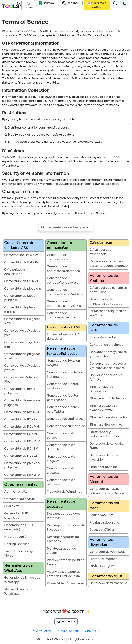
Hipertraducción (16, 537)
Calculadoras (101, 243)
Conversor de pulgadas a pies (22, 333)
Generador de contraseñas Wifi (59, 257)
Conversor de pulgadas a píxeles (22, 368)
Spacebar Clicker (102, 530)
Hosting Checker (16, 544)
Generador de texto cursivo (61, 436)
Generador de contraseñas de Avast (62, 280)
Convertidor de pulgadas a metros (22, 356)
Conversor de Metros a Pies (21, 380)
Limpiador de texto (103, 467)
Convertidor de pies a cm (23, 289)
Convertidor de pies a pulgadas (20, 298)
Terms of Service (68, 631)
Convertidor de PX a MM (22, 427)
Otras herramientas (21, 485)
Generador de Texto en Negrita (63, 363)
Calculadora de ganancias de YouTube (108, 290)
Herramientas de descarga (61, 504)
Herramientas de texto (104, 328)
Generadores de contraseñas (61, 245)
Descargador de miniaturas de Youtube (106, 302)
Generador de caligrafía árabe (107, 446)
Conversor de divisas (19, 499)
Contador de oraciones (106, 345)
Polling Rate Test (101, 515)
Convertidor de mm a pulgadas (20, 391)
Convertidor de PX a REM (22, 441)
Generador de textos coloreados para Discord (107, 491)
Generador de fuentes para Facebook (63, 398)
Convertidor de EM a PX (21, 281)
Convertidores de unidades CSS (19, 245)
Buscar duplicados (103, 337)
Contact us (93, 631)
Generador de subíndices (65, 419)
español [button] (65, 622)
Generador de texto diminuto (61, 447)
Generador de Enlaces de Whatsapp (22, 580)
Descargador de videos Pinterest (64, 516)
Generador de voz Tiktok (107, 552)
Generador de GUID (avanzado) (19, 527)
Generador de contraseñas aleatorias (63, 269)
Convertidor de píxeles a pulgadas (22, 465)
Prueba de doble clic (104, 523)
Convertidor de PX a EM (21, 449)
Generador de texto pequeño (61, 482)
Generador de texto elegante (61, 459)
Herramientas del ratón (104, 506)
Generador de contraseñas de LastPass (65, 304)
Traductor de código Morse (19, 554)
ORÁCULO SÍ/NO (102, 566)
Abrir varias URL (16, 492)
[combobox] (66, 227)
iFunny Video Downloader (65, 584)
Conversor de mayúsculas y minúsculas (108, 354)
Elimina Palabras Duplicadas (101, 389)
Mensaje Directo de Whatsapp (18, 592)
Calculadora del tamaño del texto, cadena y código (109, 264)
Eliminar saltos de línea (106, 425)
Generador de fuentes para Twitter (63, 409)
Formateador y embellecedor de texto (106, 434)
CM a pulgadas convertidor (15, 272)
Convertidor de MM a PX (22, 412)
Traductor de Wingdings (64, 492)
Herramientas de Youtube (104, 278)
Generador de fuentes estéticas (63, 386)
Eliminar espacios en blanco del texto (104, 408)
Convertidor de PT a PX (21, 420)
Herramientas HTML (64, 327)
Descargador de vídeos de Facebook (66, 528)
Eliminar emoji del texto (107, 398)
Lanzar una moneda (103, 559)
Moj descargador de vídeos (61, 551)
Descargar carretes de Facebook (63, 539)
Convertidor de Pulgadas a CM (22, 321)
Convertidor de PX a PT (21, 434)
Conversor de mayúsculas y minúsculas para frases (108, 366)
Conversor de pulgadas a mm (22, 345)
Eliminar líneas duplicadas (108, 417)
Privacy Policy (41, 631)
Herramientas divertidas (101, 542)
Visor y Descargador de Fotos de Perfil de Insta (64, 574)
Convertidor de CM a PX (21, 262)
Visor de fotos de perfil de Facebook (66, 562)
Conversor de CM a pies (21, 255)
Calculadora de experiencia (100, 252)
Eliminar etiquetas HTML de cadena (64, 337)
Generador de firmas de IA (108, 583)
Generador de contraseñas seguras (62, 315)
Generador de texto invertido (104, 458)
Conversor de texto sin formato (106, 377)
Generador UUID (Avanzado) (16, 516)
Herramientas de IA (106, 576)
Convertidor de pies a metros (20, 310)
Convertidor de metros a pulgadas (22, 403)
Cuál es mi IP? (14, 506)
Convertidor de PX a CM (21, 456)
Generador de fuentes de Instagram (65, 375)
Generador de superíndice (66, 426)
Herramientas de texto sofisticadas (62, 351)
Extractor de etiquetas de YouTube (108, 313)
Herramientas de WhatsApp (18, 568)
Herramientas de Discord (104, 479)
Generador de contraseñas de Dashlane (65, 292)
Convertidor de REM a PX (22, 475)
